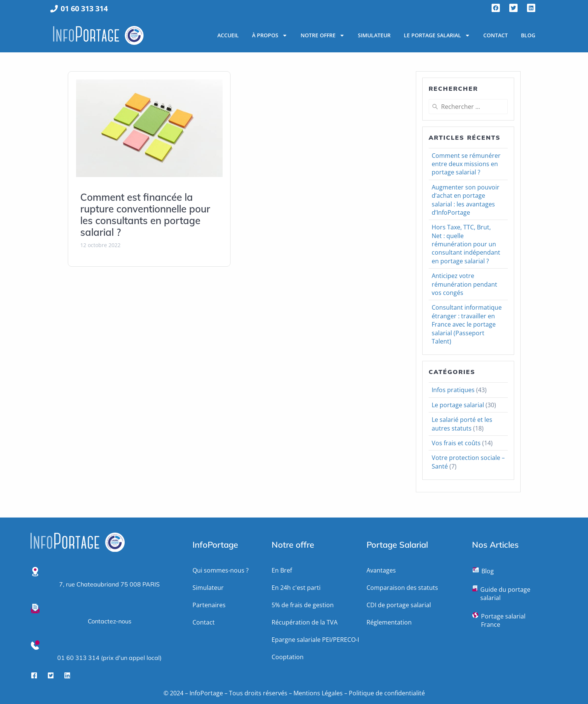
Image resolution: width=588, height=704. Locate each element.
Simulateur (374, 35)
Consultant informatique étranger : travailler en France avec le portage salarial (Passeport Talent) (467, 324)
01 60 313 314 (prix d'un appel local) (109, 658)
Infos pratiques (453, 390)
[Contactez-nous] (35, 609)
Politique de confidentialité (387, 693)
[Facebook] (34, 675)
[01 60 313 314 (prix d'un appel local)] (35, 645)
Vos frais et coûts (456, 443)
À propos (270, 35)
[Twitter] (51, 675)
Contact (496, 35)
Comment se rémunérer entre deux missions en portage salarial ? (466, 164)
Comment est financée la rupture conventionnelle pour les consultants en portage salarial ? (145, 215)
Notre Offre (323, 35)
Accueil (228, 35)
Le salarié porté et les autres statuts (462, 424)
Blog (528, 35)
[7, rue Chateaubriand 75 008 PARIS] (35, 572)
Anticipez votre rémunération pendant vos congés (464, 284)
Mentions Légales (318, 693)
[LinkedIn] (67, 675)
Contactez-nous (110, 621)
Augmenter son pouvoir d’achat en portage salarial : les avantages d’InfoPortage (466, 200)
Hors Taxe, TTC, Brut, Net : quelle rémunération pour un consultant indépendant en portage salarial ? (466, 244)
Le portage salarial (437, 35)
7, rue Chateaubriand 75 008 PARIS (109, 584)
